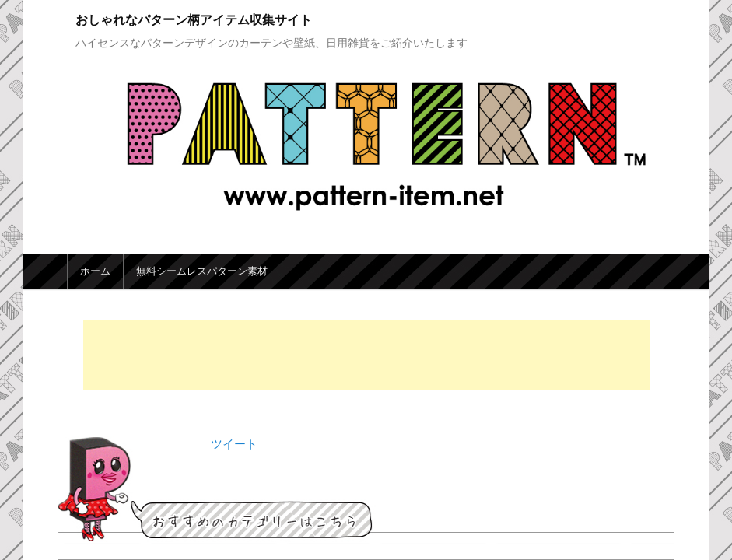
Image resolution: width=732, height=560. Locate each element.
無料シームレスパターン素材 (202, 271)
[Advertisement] (366, 355)
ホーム (95, 271)
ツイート (234, 444)
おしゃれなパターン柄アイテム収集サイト (194, 20)
